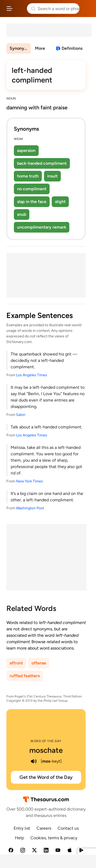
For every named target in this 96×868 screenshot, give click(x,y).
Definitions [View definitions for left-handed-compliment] (72, 48)
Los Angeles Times (32, 375)
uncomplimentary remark (42, 227)
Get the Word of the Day (46, 777)
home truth (28, 176)
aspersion (26, 150)
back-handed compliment (42, 163)
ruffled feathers (25, 676)
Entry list (22, 828)
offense (39, 663)
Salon (21, 415)
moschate (46, 750)
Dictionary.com (87, 9)
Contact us (68, 828)
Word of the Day (46, 741)
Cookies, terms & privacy (54, 838)
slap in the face (32, 202)
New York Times (29, 481)
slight (60, 202)
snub (22, 214)
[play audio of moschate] (34, 761)
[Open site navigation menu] (10, 9)
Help (19, 838)
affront (16, 663)
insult (52, 176)
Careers (44, 828)
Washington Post (30, 508)
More (40, 48)
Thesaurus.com (20, 9)
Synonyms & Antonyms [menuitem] (20, 48)
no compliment (32, 189)
